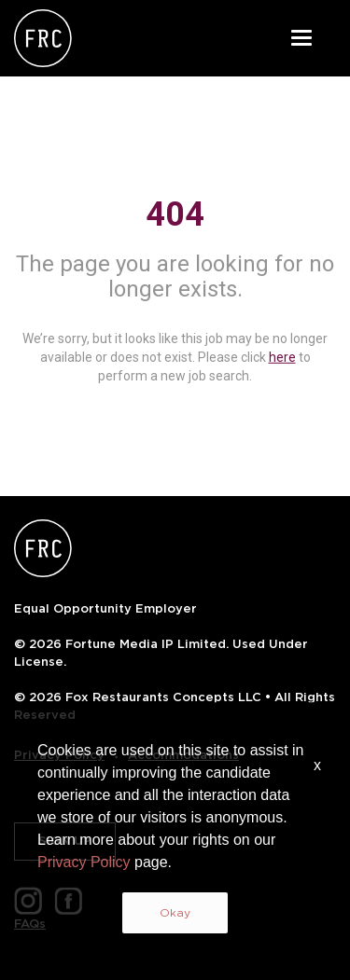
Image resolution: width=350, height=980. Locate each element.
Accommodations (183, 755)
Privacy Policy (59, 755)
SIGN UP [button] (65, 841)
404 (175, 214)
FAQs (30, 924)
